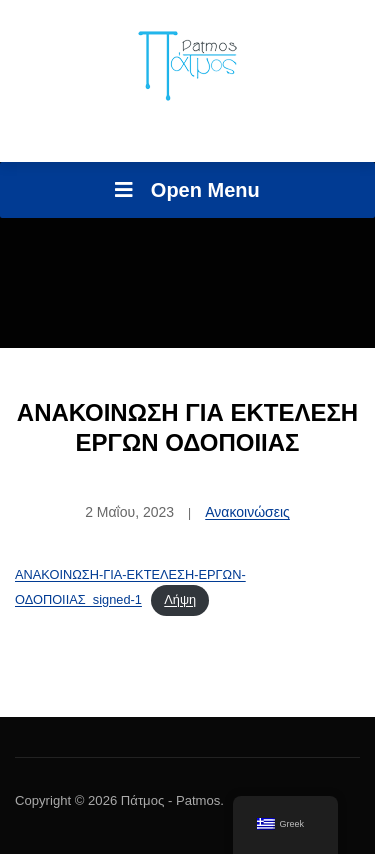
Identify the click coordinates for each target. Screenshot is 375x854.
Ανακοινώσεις (247, 512)
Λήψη (180, 599)
